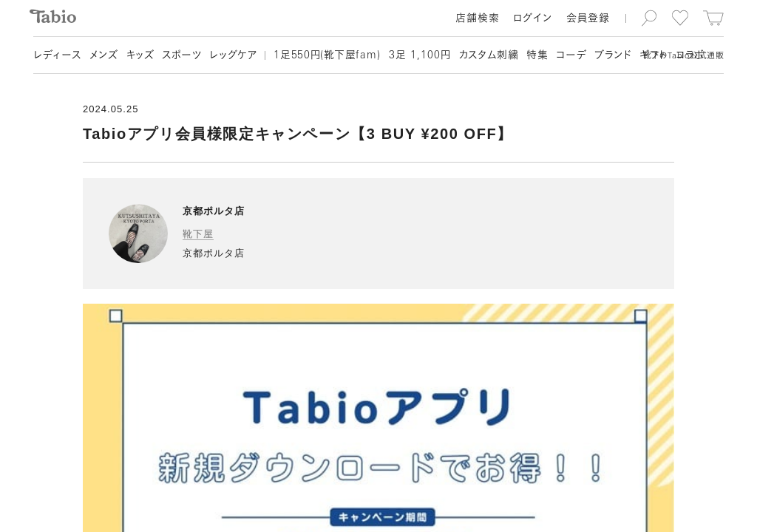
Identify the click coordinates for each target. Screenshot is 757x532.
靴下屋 (198, 234)
